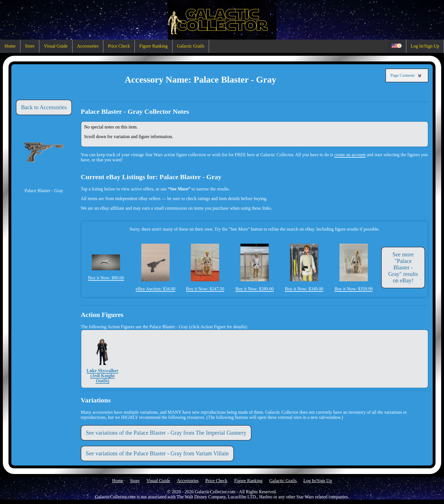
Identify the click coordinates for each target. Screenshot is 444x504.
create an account (350, 155)
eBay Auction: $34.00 (155, 267)
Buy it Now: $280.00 (254, 267)
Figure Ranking (153, 46)
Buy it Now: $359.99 (354, 267)
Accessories (88, 46)
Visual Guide (56, 46)
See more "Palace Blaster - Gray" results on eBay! (403, 267)
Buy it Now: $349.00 (304, 267)
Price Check (119, 46)
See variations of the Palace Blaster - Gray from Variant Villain (157, 453)
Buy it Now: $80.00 (106, 267)
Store (30, 46)
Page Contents (407, 75)
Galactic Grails (191, 46)
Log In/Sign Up (425, 46)
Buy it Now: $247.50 (205, 267)
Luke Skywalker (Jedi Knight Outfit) (103, 359)
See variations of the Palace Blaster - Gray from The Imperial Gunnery (166, 433)
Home (10, 46)
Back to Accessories (44, 107)
